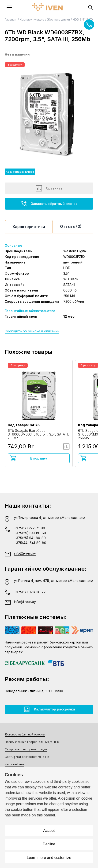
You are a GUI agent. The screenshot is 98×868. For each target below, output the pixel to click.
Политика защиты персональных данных (32, 742)
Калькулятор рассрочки (49, 709)
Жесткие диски (58, 19)
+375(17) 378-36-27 (30, 592)
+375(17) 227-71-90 (30, 528)
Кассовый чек (14, 764)
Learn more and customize (49, 858)
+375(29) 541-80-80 (30, 533)
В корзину (28, 458)
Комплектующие (32, 19)
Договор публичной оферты (25, 734)
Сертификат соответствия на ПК (27, 757)
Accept (49, 831)
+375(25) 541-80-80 (30, 538)
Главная (11, 19)
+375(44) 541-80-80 (30, 543)
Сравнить (49, 188)
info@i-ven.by (25, 553)
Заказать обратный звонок (49, 204)
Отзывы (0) (71, 226)
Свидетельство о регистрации (26, 749)
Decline (49, 844)
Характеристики (29, 227)
